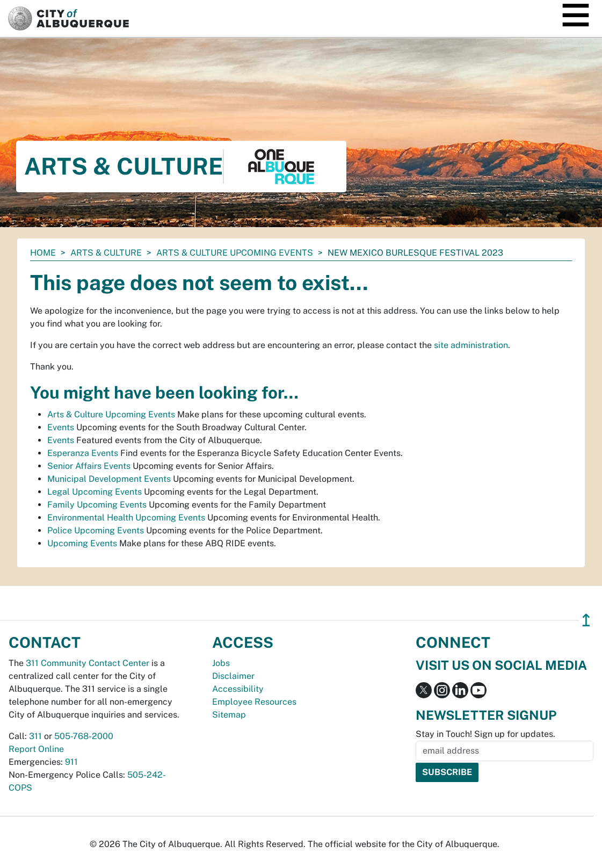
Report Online (36, 749)
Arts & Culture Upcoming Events (235, 253)
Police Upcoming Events (96, 530)
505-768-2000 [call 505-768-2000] (84, 736)
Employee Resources (254, 702)
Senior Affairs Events (89, 466)
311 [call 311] (35, 736)
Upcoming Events (82, 543)
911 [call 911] (71, 762)
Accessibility (238, 689)
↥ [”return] (586, 620)
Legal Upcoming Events (95, 492)
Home (43, 253)
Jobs (221, 663)
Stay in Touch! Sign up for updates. (485, 734)
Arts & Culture (106, 253)
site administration (471, 345)
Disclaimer (233, 676)
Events (61, 427)
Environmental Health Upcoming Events (126, 518)
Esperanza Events (83, 453)
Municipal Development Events (109, 479)
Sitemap (229, 715)
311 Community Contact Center (88, 663)
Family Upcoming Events (97, 505)
